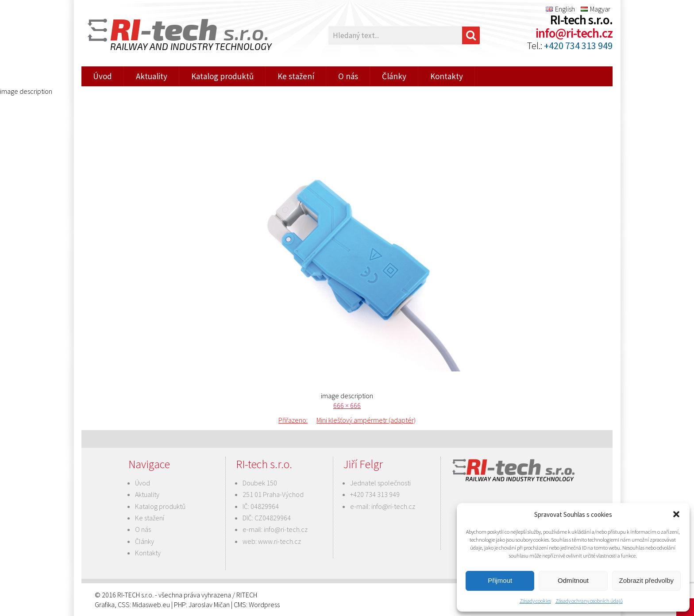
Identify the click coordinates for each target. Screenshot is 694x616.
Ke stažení (296, 76)
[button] (676, 514)
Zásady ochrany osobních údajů (589, 601)
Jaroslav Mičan (209, 604)
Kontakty (447, 76)
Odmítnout (573, 580)
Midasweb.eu (151, 604)
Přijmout (500, 580)
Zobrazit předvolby (646, 580)
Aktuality (152, 76)
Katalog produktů (222, 76)
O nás (348, 76)
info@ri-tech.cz (574, 33)
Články (394, 76)
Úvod (102, 76)
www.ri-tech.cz (280, 541)
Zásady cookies (535, 601)
